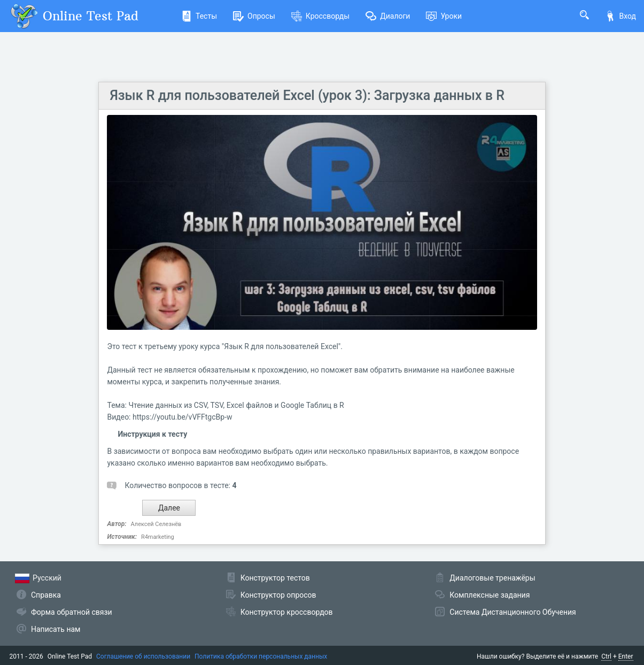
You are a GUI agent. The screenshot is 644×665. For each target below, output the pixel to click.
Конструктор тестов (275, 578)
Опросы (254, 16)
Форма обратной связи (72, 612)
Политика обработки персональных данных (261, 656)
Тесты (199, 16)
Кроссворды (320, 16)
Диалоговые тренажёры (492, 578)
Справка (46, 595)
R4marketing (158, 537)
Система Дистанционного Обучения (513, 612)
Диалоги (388, 16)
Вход (620, 16)
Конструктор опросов (278, 595)
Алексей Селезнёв (156, 524)
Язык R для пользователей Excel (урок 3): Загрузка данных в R (307, 95)
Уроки (444, 16)
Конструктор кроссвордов (287, 612)
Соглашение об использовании (143, 656)
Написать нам (56, 629)
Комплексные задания (490, 595)
